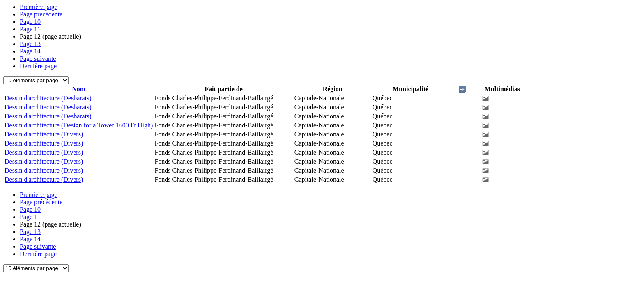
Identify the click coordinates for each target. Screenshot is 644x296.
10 (30, 22)
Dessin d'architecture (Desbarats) (48, 98)
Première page (39, 7)
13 (30, 44)
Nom (79, 89)
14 (30, 51)
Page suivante (38, 59)
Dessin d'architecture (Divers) (44, 134)
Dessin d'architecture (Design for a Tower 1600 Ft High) (79, 125)
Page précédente (41, 14)
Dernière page (38, 66)
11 (30, 29)
